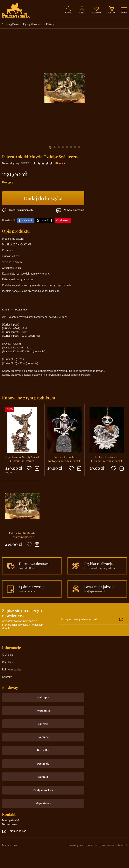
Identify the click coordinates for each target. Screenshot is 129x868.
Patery (50, 25)
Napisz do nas (18, 831)
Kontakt (7, 677)
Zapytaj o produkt (74, 210)
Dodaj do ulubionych (21, 210)
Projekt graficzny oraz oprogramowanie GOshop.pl (97, 845)
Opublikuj (46, 221)
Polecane (43, 737)
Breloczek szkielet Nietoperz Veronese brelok (64, 459)
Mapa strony (43, 803)
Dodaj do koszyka (43, 198)
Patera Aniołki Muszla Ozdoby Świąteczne (22, 535)
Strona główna (11, 25)
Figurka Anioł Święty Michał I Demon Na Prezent (22, 459)
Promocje (43, 763)
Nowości (43, 724)
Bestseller (43, 750)
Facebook (27, 221)
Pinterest (64, 221)
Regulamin (8, 662)
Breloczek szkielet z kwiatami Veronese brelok (107, 459)
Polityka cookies (12, 670)
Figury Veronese (33, 25)
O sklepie (8, 655)
